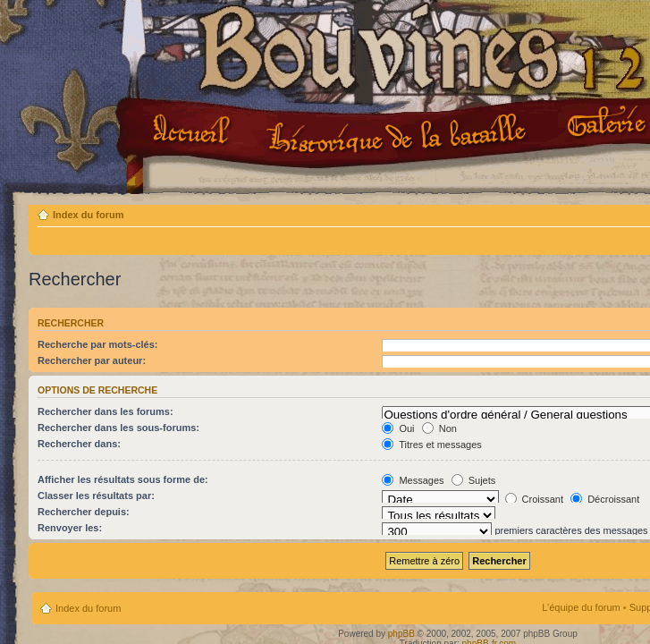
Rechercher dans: (79, 444)
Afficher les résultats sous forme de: (123, 479)
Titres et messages (431, 445)
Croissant (535, 499)
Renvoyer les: (70, 528)
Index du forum (88, 215)
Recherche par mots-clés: (98, 344)
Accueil (195, 131)
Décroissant (605, 499)
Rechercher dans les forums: (106, 411)
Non (439, 428)
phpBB (401, 634)
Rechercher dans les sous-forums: (118, 428)
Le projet (399, 133)
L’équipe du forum (581, 607)
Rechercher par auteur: (92, 360)
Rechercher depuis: (84, 512)
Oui (398, 428)
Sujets (474, 480)
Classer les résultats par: (96, 496)
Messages (413, 480)
